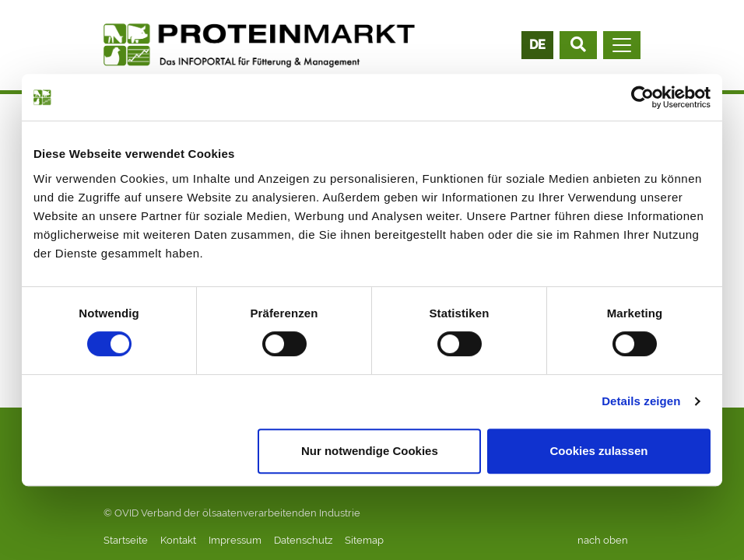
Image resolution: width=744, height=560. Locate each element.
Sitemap (364, 540)
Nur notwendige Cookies (370, 451)
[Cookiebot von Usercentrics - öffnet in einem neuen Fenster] (642, 97)
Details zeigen (641, 401)
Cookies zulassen (599, 451)
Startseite (126, 540)
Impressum (235, 540)
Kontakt (178, 540)
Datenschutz (303, 540)
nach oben (603, 540)
